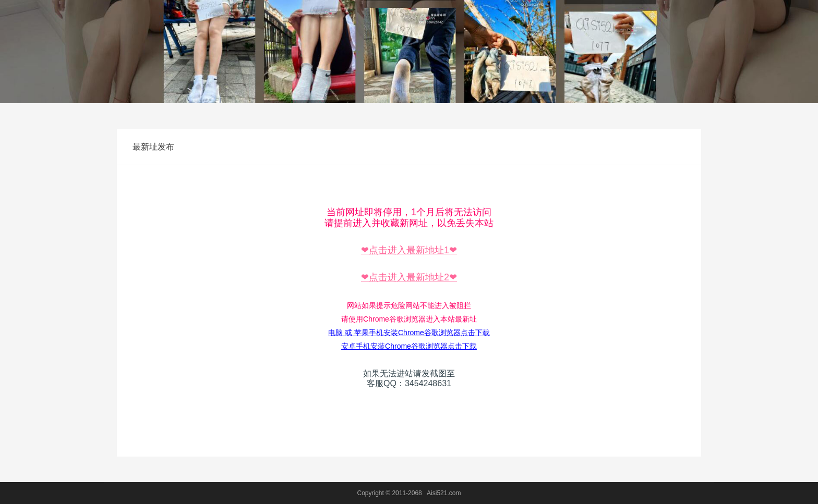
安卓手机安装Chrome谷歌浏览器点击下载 (409, 346)
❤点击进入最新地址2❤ (409, 277)
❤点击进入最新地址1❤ (409, 250)
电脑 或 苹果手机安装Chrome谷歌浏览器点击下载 (409, 333)
